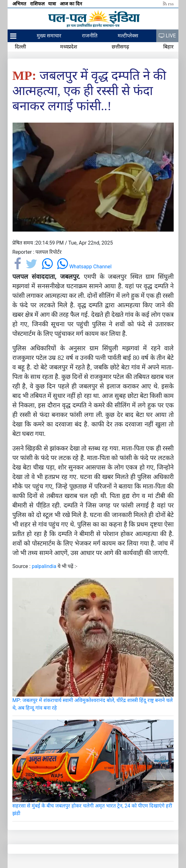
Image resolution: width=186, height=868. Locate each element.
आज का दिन (71, 4)
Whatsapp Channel (84, 267)
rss (168, 4)
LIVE (167, 36)
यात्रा (53, 4)
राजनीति (90, 36)
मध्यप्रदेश (69, 47)
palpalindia (44, 566)
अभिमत (20, 4)
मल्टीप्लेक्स (128, 36)
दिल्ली (20, 47)
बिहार (168, 47)
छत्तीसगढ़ (120, 47)
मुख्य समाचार (49, 36)
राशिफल (38, 4)
